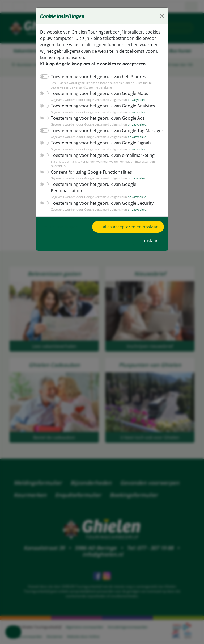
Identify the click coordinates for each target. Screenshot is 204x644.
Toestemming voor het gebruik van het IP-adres (95, 76)
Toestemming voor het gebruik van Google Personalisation (106, 180)
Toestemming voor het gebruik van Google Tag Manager (104, 130)
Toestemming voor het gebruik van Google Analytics (100, 106)
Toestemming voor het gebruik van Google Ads (95, 118)
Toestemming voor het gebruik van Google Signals (98, 143)
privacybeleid (131, 100)
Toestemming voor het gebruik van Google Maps (96, 93)
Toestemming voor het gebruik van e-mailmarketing (99, 155)
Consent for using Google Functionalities (89, 167)
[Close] (162, 16)
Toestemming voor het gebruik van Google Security (99, 192)
